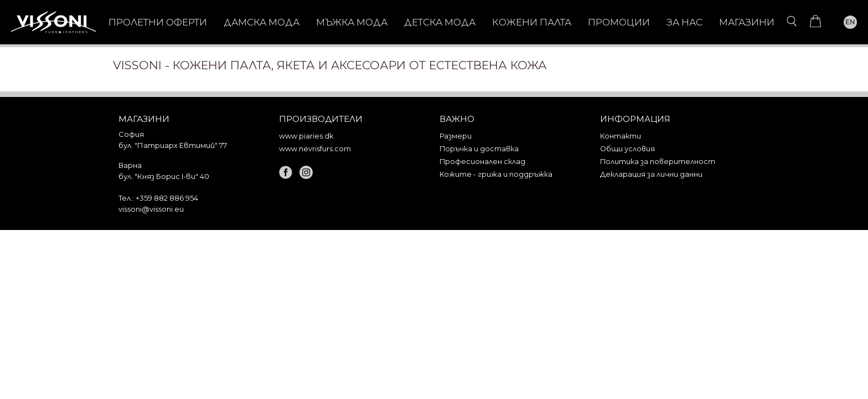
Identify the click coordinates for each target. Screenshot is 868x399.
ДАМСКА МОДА (262, 22)
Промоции (619, 22)
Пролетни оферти (158, 22)
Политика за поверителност (658, 162)
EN (850, 22)
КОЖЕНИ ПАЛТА (532, 22)
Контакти (621, 136)
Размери (456, 136)
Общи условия (627, 149)
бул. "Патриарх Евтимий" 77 (173, 145)
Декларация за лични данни (651, 174)
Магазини (747, 22)
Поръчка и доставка (479, 149)
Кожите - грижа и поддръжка (496, 174)
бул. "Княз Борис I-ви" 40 (164, 176)
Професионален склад (482, 162)
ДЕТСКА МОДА (440, 22)
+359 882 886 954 (167, 198)
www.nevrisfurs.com (315, 149)
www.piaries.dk (306, 136)
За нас (684, 22)
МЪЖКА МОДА (352, 22)
